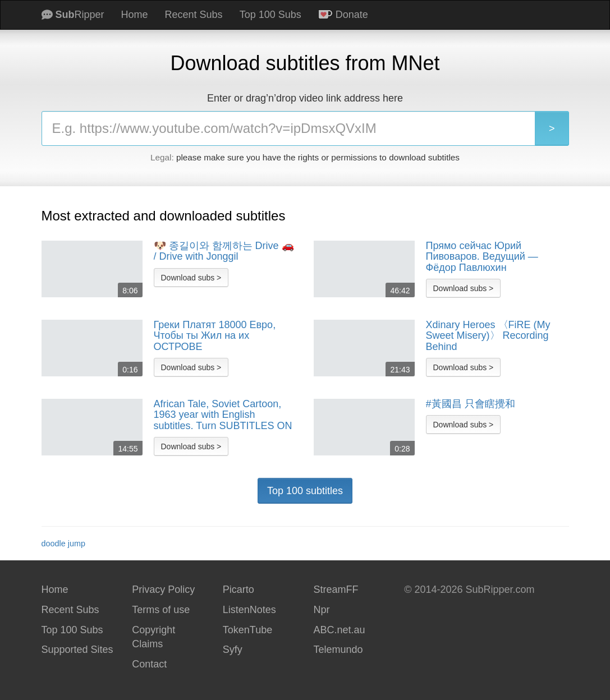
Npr (321, 610)
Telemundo (338, 650)
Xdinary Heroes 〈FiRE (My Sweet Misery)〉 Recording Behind (488, 336)
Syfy (233, 650)
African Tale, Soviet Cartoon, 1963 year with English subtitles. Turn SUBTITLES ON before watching (223, 415)
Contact (149, 664)
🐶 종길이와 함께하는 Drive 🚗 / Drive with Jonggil (224, 252)
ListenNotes (249, 610)
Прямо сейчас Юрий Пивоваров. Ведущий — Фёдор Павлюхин (482, 257)
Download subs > (191, 278)
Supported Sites (77, 650)
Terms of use (161, 610)
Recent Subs (194, 15)
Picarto (239, 590)
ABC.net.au (339, 630)
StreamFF (336, 590)
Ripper (73, 15)
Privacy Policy (163, 590)
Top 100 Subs (270, 15)
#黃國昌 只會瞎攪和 (471, 404)
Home (135, 15)
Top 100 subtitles (305, 491)
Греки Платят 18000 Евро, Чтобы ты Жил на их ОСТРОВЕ (215, 336)
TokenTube (247, 630)
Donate (343, 15)
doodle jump (63, 544)
